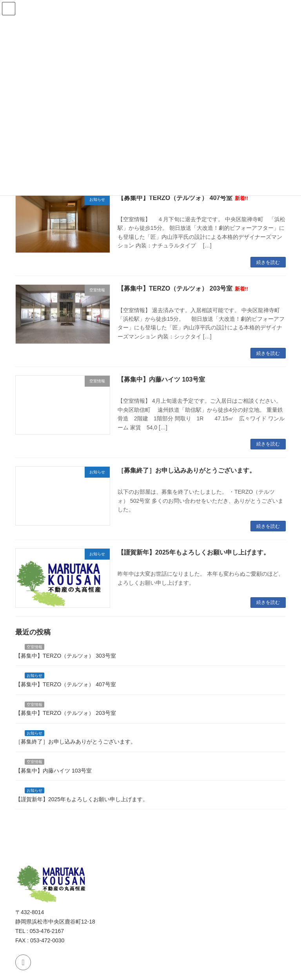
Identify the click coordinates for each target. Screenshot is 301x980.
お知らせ (34, 675)
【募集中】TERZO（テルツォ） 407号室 (183, 198)
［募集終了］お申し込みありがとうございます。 (187, 470)
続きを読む (268, 262)
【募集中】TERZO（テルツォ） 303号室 (66, 655)
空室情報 (34, 647)
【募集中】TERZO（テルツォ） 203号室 (183, 288)
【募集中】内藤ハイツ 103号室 (161, 379)
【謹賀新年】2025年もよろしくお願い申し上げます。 (194, 552)
